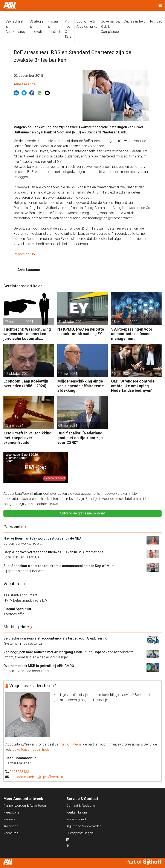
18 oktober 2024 (125, 322)
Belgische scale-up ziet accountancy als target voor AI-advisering (55, 638)
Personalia (13, 527)
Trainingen (11, 826)
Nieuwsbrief (12, 812)
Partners (10, 819)
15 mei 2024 (121, 374)
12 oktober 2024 (17, 374)
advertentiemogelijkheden (32, 749)
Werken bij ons (77, 812)
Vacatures (13, 584)
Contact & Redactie (81, 806)
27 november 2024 (19, 322)
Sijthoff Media (71, 744)
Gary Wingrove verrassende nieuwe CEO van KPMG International (54, 552)
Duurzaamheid (135, 21)
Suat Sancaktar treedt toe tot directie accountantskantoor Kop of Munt (59, 566)
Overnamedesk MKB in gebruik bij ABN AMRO (39, 666)
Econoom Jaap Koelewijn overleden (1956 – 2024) (26, 383)
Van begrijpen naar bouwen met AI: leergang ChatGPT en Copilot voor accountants (69, 652)
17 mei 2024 (68, 374)
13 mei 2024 (14, 426)
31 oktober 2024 (71, 322)
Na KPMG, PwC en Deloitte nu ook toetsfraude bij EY (81, 332)
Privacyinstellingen (80, 833)
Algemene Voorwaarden (84, 826)
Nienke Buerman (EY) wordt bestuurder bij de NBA (42, 538)
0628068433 (19, 772)
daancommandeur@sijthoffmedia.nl (37, 777)
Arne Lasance (25, 84)
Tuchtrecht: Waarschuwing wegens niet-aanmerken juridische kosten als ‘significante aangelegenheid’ (27, 334)
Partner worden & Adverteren (25, 806)
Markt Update (16, 627)
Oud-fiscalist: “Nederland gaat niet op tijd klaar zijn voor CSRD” (80, 438)
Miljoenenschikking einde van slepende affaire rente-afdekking (81, 386)
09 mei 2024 (68, 426)
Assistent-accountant (20, 595)
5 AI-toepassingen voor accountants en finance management (132, 334)
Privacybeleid (76, 819)
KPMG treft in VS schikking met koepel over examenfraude (27, 438)
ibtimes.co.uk (24, 254)
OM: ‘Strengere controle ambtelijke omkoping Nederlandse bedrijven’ (133, 386)
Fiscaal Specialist (17, 609)
